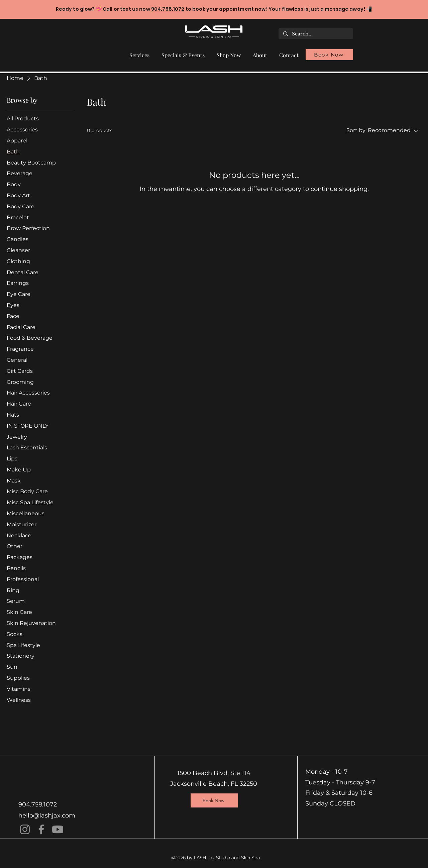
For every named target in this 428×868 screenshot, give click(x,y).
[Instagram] (25, 829)
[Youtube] (58, 829)
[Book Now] (329, 55)
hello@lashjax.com (47, 816)
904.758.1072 (168, 9)
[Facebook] (41, 829)
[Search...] (315, 34)
